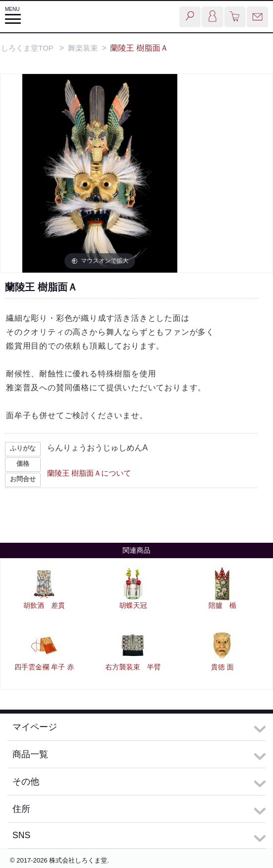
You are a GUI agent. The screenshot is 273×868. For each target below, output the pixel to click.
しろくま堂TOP (27, 48)
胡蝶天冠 (133, 605)
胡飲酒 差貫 (44, 605)
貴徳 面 (222, 667)
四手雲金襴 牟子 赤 (44, 667)
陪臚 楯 (222, 605)
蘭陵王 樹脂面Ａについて (89, 473)
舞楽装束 (83, 48)
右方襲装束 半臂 (133, 667)
